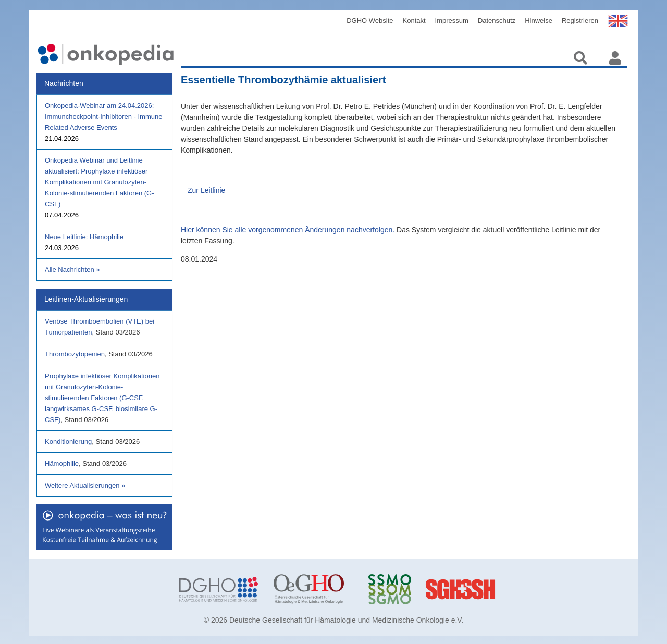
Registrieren (580, 21)
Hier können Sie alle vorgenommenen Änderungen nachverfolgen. (288, 230)
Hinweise (539, 21)
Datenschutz (497, 21)
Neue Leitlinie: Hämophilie (84, 237)
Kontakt (414, 21)
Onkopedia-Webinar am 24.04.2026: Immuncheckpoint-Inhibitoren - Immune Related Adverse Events (103, 116)
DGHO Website (370, 21)
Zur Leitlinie (206, 190)
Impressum (452, 21)
